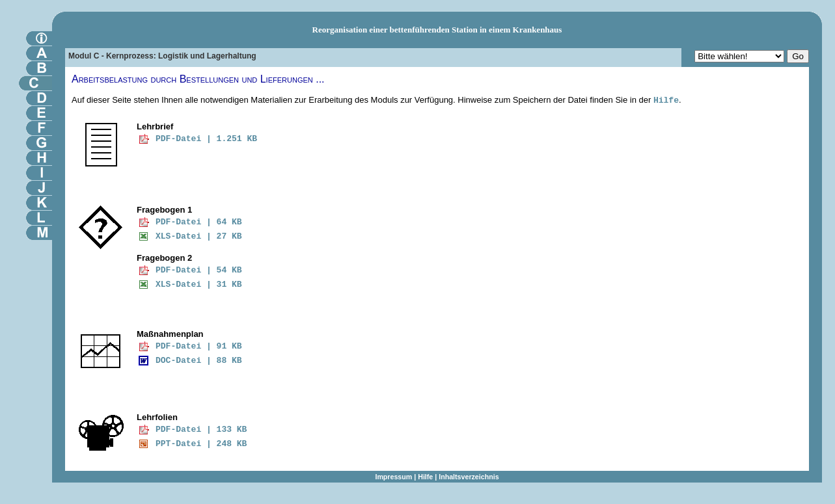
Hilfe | (428, 477)
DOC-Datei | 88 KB (199, 361)
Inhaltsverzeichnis (469, 477)
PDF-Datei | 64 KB (199, 222)
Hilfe (666, 100)
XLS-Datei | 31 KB (199, 285)
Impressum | (396, 477)
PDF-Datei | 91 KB (199, 346)
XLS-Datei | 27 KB (199, 236)
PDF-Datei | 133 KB (201, 430)
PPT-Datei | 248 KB (201, 444)
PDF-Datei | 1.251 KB (206, 139)
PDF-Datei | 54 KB (199, 270)
